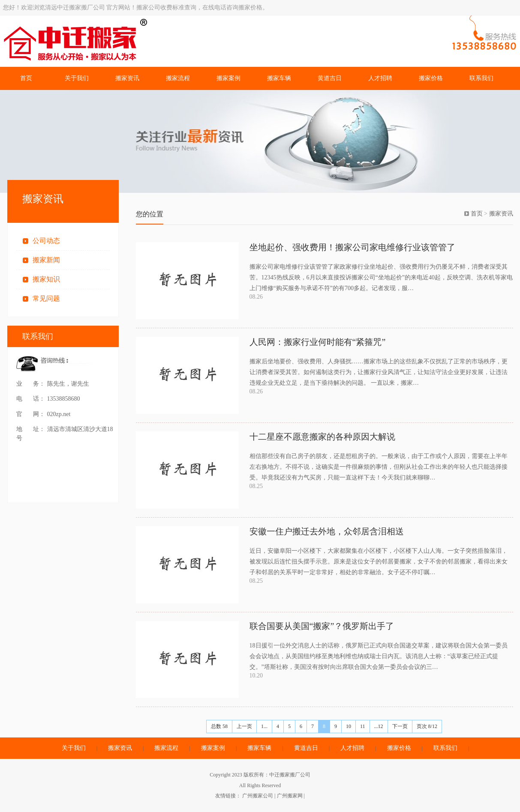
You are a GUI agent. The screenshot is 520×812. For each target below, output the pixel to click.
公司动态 (46, 241)
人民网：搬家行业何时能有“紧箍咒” (318, 342)
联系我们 (481, 78)
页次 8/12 (427, 726)
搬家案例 (228, 78)
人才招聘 (380, 78)
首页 (26, 78)
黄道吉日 (330, 78)
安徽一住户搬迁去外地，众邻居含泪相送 (327, 531)
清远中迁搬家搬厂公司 (134, 41)
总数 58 (219, 726)
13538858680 (64, 399)
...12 (379, 726)
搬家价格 (431, 78)
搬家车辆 (279, 78)
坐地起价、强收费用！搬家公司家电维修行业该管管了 (352, 247)
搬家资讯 (127, 78)
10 (349, 726)
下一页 (400, 726)
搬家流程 (178, 78)
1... (264, 726)
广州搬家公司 (258, 796)
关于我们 (77, 78)
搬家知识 (46, 279)
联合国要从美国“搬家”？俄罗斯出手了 (322, 626)
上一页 (244, 726)
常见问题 (46, 298)
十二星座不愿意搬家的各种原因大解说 (322, 437)
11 (363, 726)
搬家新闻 (46, 260)
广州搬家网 (290, 796)
